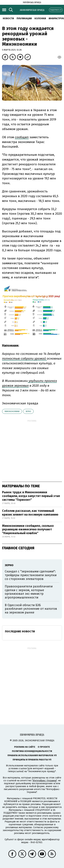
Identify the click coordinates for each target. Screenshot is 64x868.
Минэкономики (12, 411)
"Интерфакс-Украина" (44, 781)
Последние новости (20, 631)
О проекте (44, 747)
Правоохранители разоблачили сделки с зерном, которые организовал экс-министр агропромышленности (29, 592)
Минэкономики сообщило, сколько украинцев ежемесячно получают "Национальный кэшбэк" (28, 529)
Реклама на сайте (25, 747)
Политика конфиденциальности (32, 751)
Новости (8, 18)
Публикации (24, 18)
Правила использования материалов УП (32, 755)
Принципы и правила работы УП (32, 760)
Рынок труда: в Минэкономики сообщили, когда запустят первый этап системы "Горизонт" (31, 496)
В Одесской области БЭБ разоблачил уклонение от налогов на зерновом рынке (31, 609)
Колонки (40, 18)
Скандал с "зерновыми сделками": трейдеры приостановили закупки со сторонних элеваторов (31, 575)
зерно (28, 411)
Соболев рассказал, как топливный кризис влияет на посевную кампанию (30, 513)
